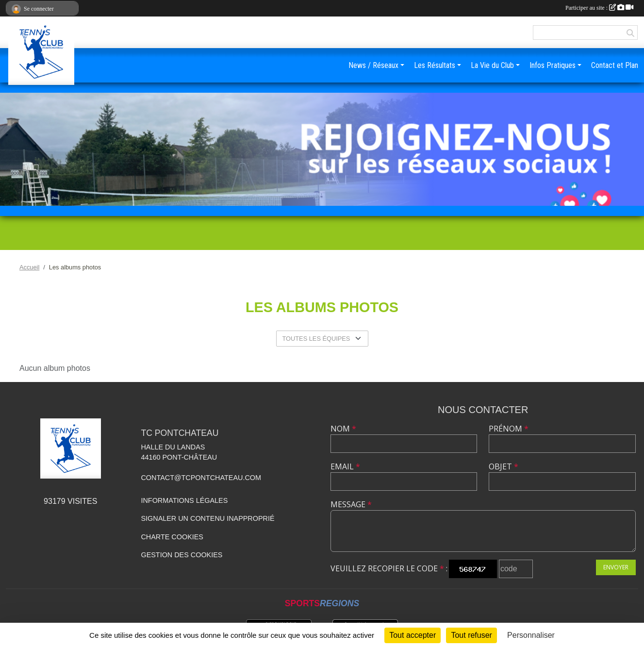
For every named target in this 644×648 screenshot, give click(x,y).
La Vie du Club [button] (492, 65)
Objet (504, 466)
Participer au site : (599, 8)
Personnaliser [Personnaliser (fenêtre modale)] (531, 635)
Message (351, 504)
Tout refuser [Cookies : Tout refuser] (471, 635)
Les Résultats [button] (435, 65)
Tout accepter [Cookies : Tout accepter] (413, 635)
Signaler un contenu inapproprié (207, 518)
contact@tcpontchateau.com (201, 478)
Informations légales (184, 500)
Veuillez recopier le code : (389, 568)
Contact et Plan (615, 65)
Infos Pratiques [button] (553, 65)
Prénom (509, 429)
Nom (343, 429)
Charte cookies (172, 537)
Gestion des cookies (182, 555)
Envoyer (616, 567)
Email (345, 466)
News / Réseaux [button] (373, 65)
